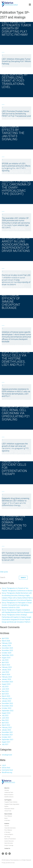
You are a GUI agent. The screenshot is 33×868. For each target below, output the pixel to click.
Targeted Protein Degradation (12, 804)
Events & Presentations (10, 839)
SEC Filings (7, 837)
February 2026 (7, 643)
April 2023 (5, 694)
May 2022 (5, 720)
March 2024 (6, 674)
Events (6, 818)
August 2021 (6, 742)
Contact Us (7, 848)
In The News (7, 832)
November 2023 (7, 682)
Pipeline (6, 806)
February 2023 (7, 699)
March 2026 (6, 641)
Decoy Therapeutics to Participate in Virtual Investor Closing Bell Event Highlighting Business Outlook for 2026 (17, 605)
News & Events (8, 814)
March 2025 (6, 665)
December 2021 (7, 732)
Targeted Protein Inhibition (11, 802)
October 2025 (7, 653)
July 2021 (5, 744)
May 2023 (5, 691)
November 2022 (7, 706)
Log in (4, 765)
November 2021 (7, 735)
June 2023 (5, 689)
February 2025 (7, 667)
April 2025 (5, 662)
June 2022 (5, 718)
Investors (7, 824)
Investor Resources (9, 841)
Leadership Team (9, 792)
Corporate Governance (10, 828)
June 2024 (5, 672)
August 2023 (6, 684)
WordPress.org (7, 772)
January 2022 (6, 730)
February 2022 (7, 727)
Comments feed (7, 770)
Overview (7, 790)
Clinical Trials (8, 811)
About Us (7, 788)
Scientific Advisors (9, 797)
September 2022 (8, 711)
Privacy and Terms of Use (8, 863)
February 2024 (7, 677)
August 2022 (6, 713)
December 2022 (7, 703)
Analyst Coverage (9, 845)
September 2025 (8, 655)
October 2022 (7, 708)
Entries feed (6, 768)
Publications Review (9, 809)
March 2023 (6, 696)
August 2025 (6, 658)
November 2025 (7, 650)
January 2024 (6, 679)
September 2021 (8, 739)
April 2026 (5, 638)
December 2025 (7, 648)
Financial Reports (9, 834)
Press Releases (8, 816)
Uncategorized (7, 755)
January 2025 (6, 670)
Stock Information (9, 843)
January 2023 (6, 701)
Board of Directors (9, 795)
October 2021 (7, 737)
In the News (7, 820)
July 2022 (5, 715)
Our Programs (8, 800)
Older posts (4, 572)
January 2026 (6, 646)
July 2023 (5, 687)
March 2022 (6, 725)
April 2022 (5, 723)
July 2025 (5, 660)
